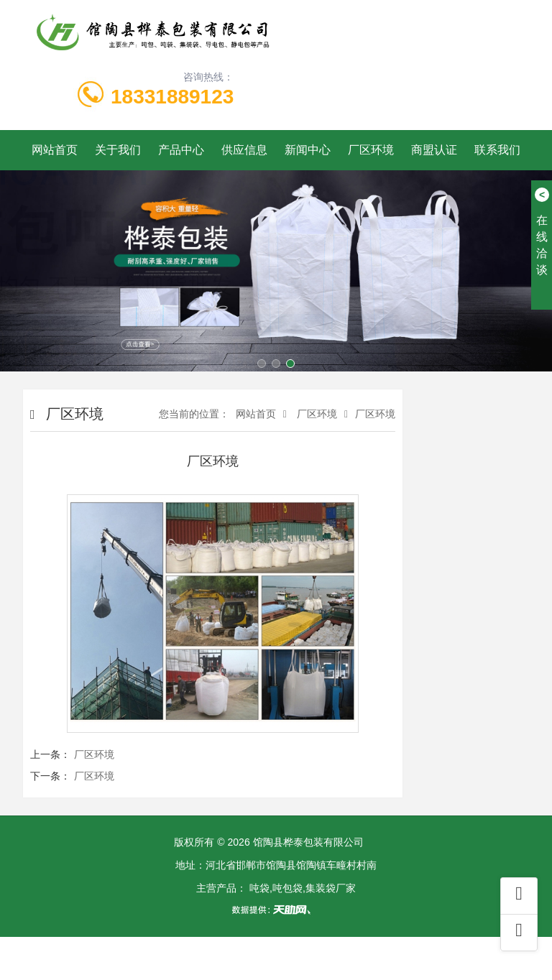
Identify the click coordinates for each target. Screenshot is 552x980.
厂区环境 (371, 150)
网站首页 (55, 150)
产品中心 (181, 150)
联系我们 (497, 150)
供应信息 (244, 150)
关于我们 (118, 150)
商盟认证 (434, 150)
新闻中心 (308, 150)
